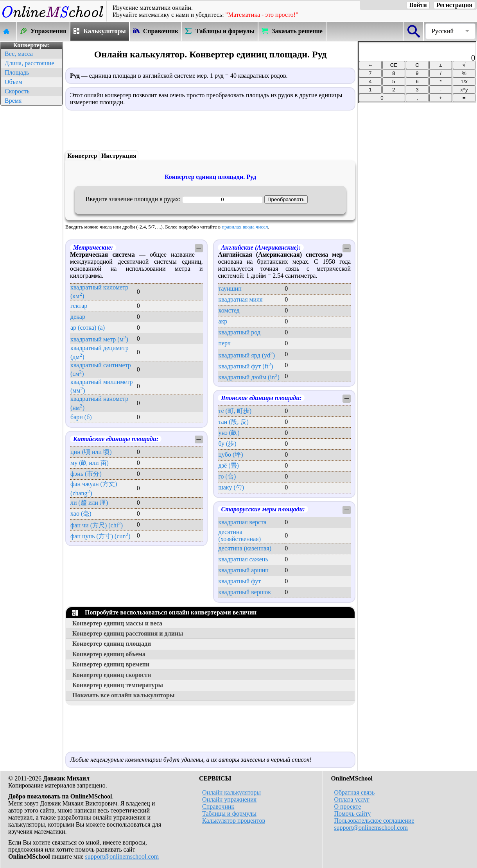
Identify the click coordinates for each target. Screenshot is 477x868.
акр (223, 321)
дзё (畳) (228, 465)
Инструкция (119, 156)
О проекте (347, 806)
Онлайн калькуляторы (231, 792)
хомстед (229, 310)
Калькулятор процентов (234, 821)
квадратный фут (239, 581)
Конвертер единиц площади (112, 644)
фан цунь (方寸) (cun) (100, 536)
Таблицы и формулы (229, 814)
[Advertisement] (31, 225)
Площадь (17, 72)
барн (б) (81, 417)
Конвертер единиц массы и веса (117, 623)
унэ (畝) (229, 433)
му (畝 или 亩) (90, 463)
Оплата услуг (352, 799)
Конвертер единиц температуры (118, 685)
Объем (13, 82)
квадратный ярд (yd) (247, 355)
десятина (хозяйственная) (239, 535)
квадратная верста (242, 522)
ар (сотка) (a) (88, 328)
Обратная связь (354, 792)
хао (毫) (81, 513)
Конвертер (82, 156)
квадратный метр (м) (99, 339)
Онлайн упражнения (229, 799)
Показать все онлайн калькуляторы (123, 695)
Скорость (17, 91)
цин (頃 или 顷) (91, 452)
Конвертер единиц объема (109, 654)
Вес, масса (19, 54)
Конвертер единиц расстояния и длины (128, 633)
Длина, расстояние (30, 63)
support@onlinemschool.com (122, 856)
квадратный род (239, 332)
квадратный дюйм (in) (249, 377)
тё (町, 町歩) (235, 411)
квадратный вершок (245, 592)
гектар (79, 306)
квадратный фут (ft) (246, 366)
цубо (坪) (230, 455)
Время (13, 101)
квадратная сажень (243, 559)
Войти (418, 5)
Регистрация (454, 5)
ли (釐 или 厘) (89, 503)
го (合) (227, 476)
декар (78, 317)
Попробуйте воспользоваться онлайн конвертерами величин (164, 612)
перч (224, 343)
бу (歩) (227, 444)
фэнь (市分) (86, 474)
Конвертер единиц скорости (112, 675)
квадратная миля (240, 299)
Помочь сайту (352, 814)
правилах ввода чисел (245, 227)
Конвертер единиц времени (111, 664)
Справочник (218, 806)
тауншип (230, 288)
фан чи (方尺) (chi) (97, 525)
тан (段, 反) (233, 422)
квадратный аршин (243, 570)
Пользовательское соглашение (374, 821)
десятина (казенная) (245, 548)
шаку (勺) (231, 487)
